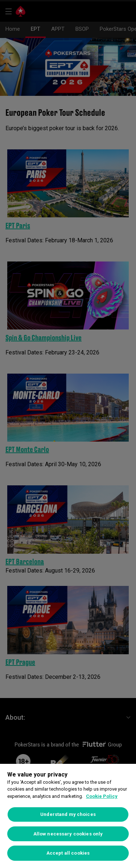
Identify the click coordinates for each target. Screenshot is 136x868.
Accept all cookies (68, 853)
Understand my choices (68, 814)
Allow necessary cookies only (68, 834)
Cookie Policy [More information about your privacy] (102, 796)
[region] (68, 816)
